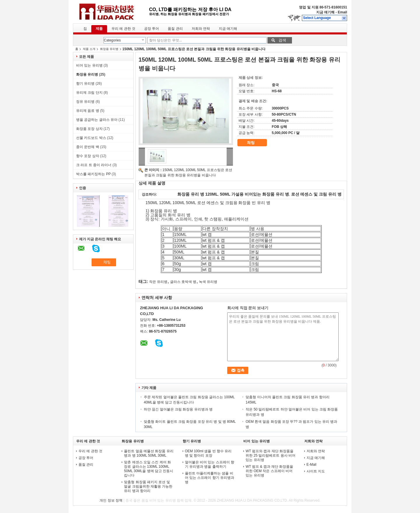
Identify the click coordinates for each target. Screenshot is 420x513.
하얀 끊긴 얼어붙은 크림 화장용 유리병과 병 (178, 409)
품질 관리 (175, 29)
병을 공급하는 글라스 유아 (97, 120)
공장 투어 (152, 29)
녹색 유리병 (208, 282)
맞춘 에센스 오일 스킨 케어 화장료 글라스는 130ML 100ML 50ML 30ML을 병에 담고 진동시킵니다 (149, 469)
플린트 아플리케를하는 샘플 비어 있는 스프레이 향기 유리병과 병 (210, 478)
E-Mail (311, 465)
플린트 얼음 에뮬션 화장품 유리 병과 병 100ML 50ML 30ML (149, 453)
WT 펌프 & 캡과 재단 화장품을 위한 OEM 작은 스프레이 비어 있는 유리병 (269, 471)
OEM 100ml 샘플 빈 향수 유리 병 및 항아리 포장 (208, 453)
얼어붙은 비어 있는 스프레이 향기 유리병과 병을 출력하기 (210, 464)
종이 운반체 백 (88, 147)
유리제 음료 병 (88, 111)
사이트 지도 (316, 471)
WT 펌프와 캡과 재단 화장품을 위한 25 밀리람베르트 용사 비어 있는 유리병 (271, 455)
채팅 (255, 143)
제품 (99, 29)
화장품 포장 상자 (89, 129)
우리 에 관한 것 (123, 29)
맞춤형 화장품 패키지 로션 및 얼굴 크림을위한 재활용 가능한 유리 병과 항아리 (148, 486)
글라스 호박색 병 (183, 282)
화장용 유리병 (109, 49)
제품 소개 (89, 49)
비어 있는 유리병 (89, 65)
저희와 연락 (201, 29)
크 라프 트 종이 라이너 (94, 165)
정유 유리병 (85, 102)
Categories (112, 40)
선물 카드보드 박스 (91, 138)
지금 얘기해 (325, 12)
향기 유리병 (85, 84)
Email (342, 12)
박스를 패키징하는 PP (93, 174)
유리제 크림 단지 (89, 93)
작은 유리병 (158, 282)
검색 (282, 40)
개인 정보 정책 (111, 500)
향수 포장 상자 (88, 156)
